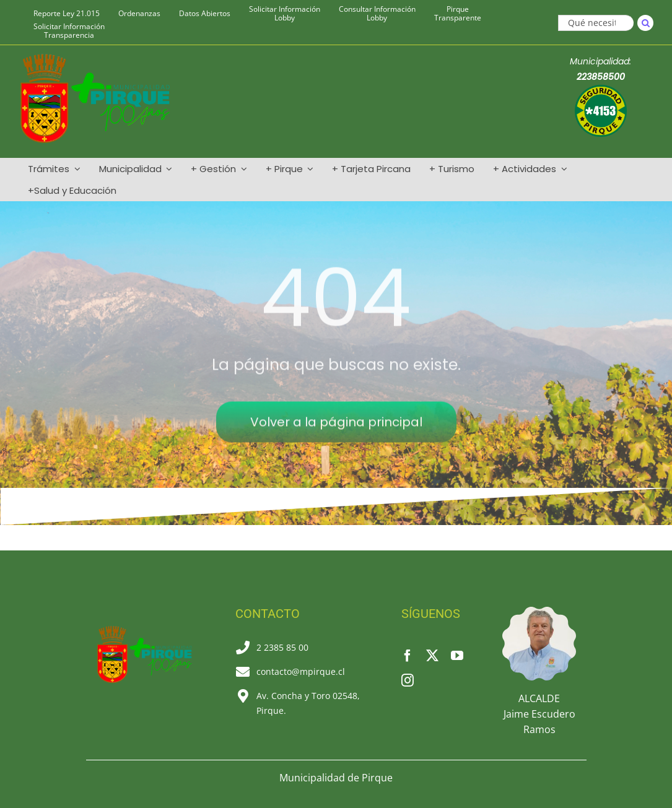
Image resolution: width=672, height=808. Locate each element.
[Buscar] (645, 23)
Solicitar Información (285, 14)
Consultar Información (377, 14)
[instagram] (408, 680)
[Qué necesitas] (596, 23)
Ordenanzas (139, 14)
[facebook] (408, 656)
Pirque (458, 14)
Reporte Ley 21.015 (67, 14)
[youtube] (457, 656)
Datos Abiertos (205, 14)
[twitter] (432, 656)
